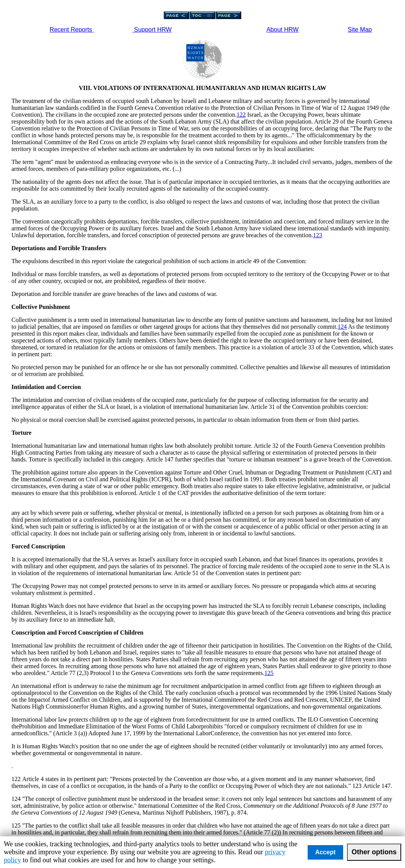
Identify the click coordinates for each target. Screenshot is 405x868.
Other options (374, 852)
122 (241, 115)
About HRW (282, 30)
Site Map (360, 30)
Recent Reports (72, 30)
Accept (325, 852)
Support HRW (152, 30)
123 (318, 235)
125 (269, 673)
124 (342, 327)
